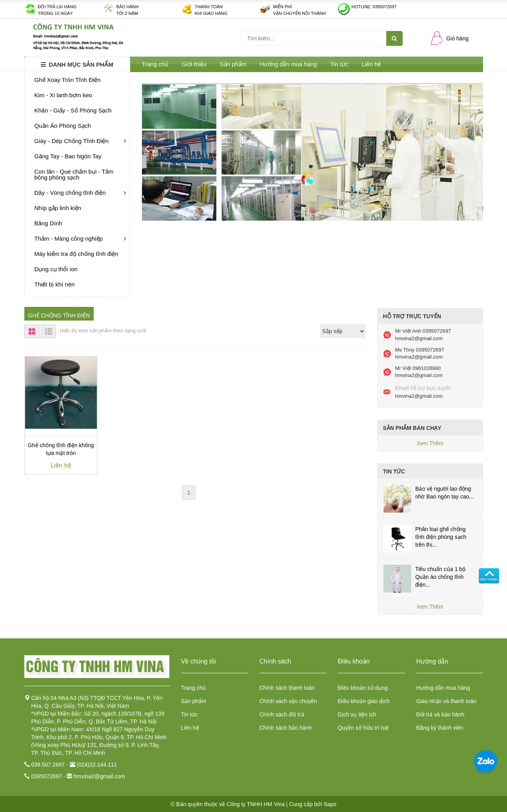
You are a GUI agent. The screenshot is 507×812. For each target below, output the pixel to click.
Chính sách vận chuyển (288, 701)
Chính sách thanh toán (287, 688)
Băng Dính (48, 223)
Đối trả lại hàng (57, 7)
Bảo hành (128, 7)
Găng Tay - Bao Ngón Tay (68, 156)
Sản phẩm (233, 64)
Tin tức (339, 64)
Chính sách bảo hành (286, 728)
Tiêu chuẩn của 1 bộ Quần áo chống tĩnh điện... (440, 577)
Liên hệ (190, 728)
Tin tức (190, 714)
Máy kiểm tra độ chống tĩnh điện (76, 254)
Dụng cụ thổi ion (56, 269)
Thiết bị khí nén (55, 284)
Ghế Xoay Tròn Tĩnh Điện (68, 80)
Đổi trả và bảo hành (441, 714)
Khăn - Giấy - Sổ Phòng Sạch (73, 110)
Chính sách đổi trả (282, 714)
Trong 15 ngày (55, 13)
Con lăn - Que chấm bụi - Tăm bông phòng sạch (74, 174)
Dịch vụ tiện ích (357, 714)
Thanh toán (209, 7)
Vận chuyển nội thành (300, 13)
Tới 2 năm (127, 13)
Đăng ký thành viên (440, 728)
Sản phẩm (194, 701)
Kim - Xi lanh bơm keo (63, 95)
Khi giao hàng (211, 13)
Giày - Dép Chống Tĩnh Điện (80, 141)
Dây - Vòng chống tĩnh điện (80, 193)
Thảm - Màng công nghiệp (80, 238)
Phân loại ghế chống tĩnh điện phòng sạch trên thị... (441, 537)
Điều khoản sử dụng (363, 688)
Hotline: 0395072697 (374, 7)
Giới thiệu (194, 64)
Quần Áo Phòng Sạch (63, 126)
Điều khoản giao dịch (364, 701)
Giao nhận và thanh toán (447, 701)
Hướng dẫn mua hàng (288, 64)
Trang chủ (194, 688)
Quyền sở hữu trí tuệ (363, 728)
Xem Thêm (430, 443)
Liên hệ (371, 64)
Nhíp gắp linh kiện (58, 208)
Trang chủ (155, 64)
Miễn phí (283, 7)
